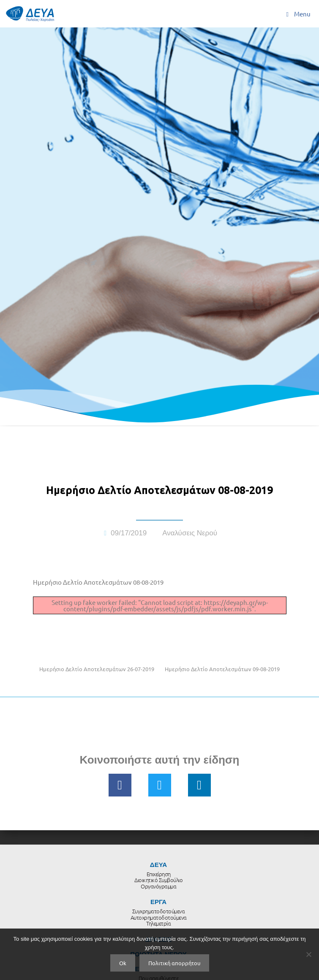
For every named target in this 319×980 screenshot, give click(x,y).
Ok (123, 963)
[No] (308, 954)
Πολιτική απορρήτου (174, 963)
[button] (120, 785)
